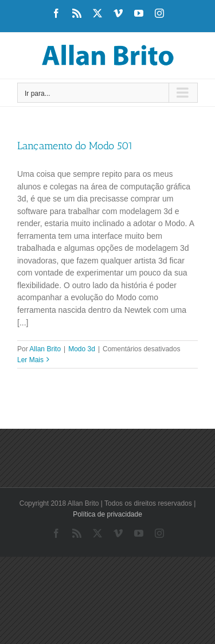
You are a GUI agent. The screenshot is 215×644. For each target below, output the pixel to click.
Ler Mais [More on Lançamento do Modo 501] (30, 360)
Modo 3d (82, 349)
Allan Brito (45, 349)
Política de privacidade (107, 514)
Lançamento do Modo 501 (75, 146)
